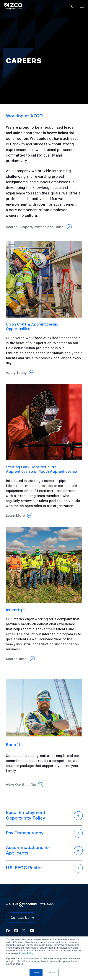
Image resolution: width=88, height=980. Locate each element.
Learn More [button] (19, 515)
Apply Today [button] (20, 373)
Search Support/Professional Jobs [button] (39, 227)
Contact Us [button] (22, 918)
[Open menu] (82, 6)
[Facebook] (8, 931)
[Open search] (71, 6)
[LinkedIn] (16, 931)
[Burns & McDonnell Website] (44, 904)
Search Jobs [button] (21, 659)
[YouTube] (32, 931)
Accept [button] (36, 973)
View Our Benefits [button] (25, 785)
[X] (24, 931)
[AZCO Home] (13, 6)
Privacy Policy (26, 953)
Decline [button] (52, 973)
